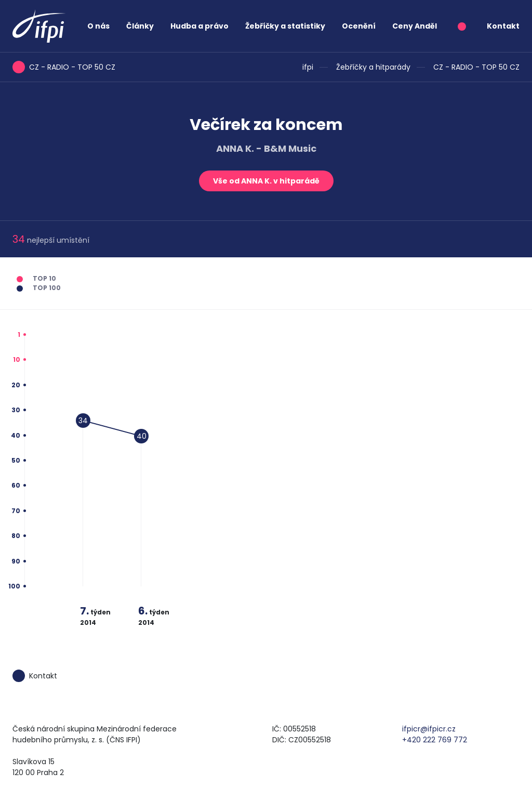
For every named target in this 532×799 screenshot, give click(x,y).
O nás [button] (98, 26)
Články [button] (140, 26)
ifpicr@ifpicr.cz (429, 729)
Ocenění (359, 26)
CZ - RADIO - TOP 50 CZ (476, 67)
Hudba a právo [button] (199, 26)
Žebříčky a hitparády (373, 67)
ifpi (308, 67)
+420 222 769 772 (435, 740)
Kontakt (503, 26)
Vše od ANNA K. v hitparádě (266, 181)
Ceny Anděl (415, 26)
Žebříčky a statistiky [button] (285, 26)
